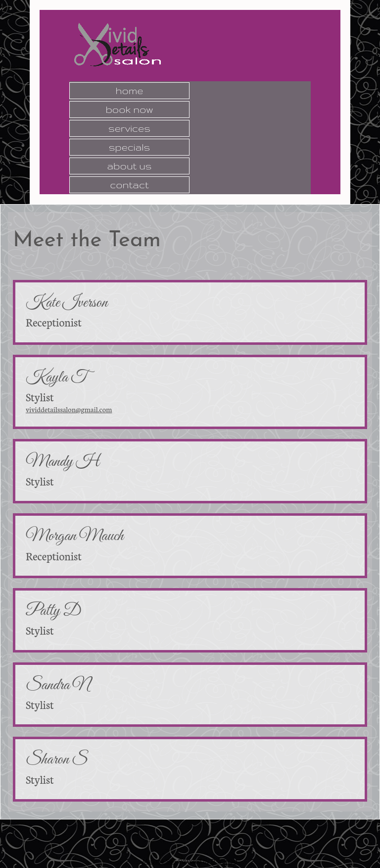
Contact (129, 185)
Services (129, 128)
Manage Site (159, 862)
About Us (129, 166)
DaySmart (224, 862)
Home (130, 91)
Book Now (129, 109)
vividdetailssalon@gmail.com (69, 409)
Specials (130, 147)
